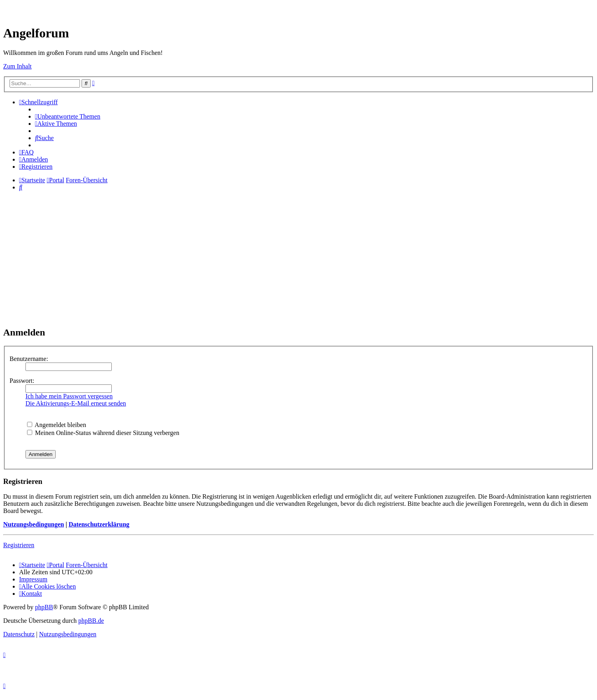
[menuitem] (68, 117)
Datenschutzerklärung (99, 524)
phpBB (44, 607)
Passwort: (22, 381)
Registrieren (19, 545)
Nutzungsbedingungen (34, 524)
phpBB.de (91, 621)
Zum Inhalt (18, 66)
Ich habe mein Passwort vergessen (69, 396)
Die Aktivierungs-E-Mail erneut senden (76, 403)
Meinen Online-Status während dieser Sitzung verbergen (103, 433)
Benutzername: (29, 359)
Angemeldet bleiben (56, 425)
